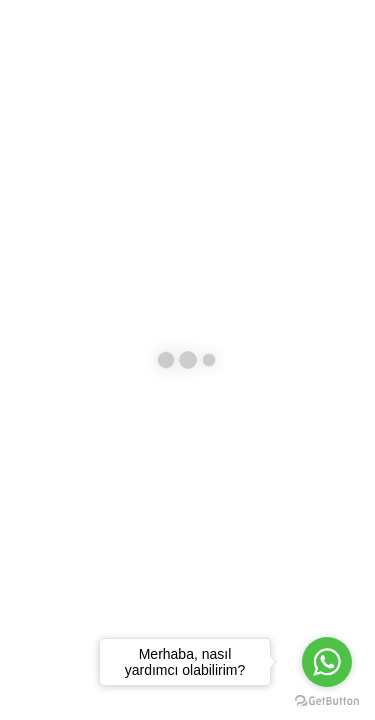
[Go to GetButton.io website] (327, 700)
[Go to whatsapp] (327, 662)
